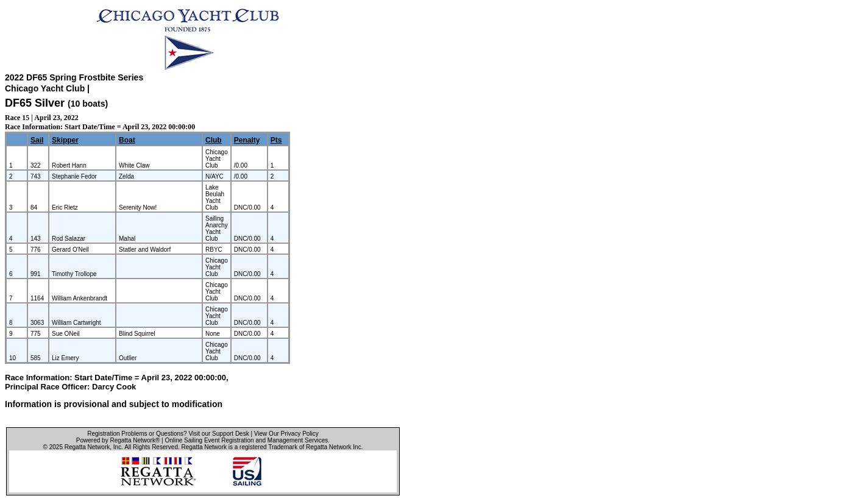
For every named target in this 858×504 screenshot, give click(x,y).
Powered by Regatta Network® (118, 440)
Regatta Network (87, 447)
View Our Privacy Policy (286, 434)
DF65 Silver (35, 103)
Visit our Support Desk (218, 434)
